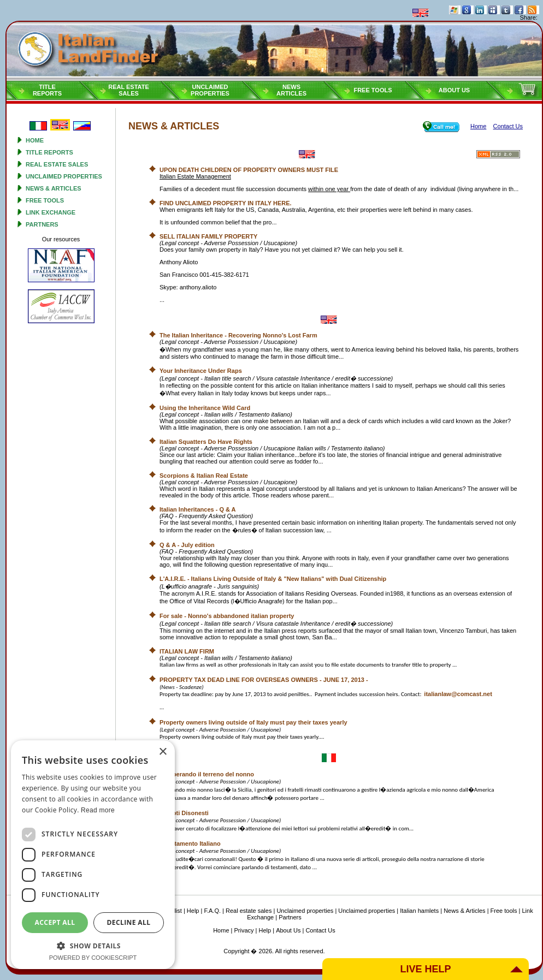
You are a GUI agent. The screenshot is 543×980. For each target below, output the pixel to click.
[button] (93, 945)
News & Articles (54, 188)
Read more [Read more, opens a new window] (98, 810)
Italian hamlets (419, 911)
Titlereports (47, 90)
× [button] (163, 752)
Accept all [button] (55, 922)
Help (193, 911)
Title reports (49, 152)
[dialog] (93, 855)
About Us (454, 90)
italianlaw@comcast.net (458, 694)
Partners (42, 224)
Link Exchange (51, 212)
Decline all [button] (129, 922)
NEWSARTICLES (291, 90)
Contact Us (320, 930)
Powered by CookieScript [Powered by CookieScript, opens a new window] (93, 958)
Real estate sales (57, 164)
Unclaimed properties (64, 176)
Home (35, 140)
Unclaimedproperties (210, 90)
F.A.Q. (212, 911)
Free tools (373, 90)
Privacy (244, 930)
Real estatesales (129, 90)
